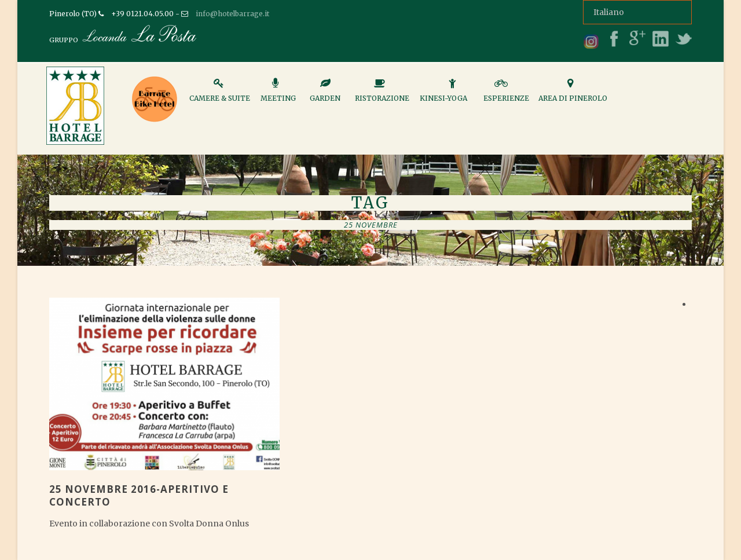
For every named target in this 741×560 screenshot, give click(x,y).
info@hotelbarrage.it (232, 14)
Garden (325, 95)
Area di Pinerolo (573, 95)
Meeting (278, 95)
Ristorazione (382, 95)
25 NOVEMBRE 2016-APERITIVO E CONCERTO (139, 495)
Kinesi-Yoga (443, 95)
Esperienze (506, 95)
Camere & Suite (220, 95)
